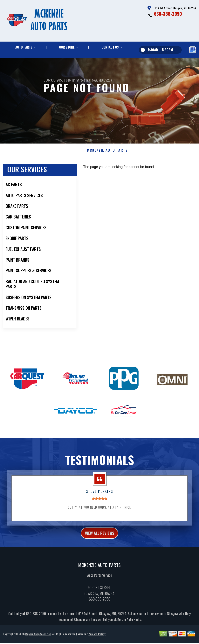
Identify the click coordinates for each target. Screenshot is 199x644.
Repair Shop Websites (38, 638)
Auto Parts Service (100, 579)
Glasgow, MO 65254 (99, 80)
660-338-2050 (168, 14)
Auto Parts (24, 47)
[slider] (99, 501)
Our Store (67, 47)
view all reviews (100, 536)
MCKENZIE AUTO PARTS (107, 153)
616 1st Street (75, 80)
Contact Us (110, 47)
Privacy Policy (97, 638)
